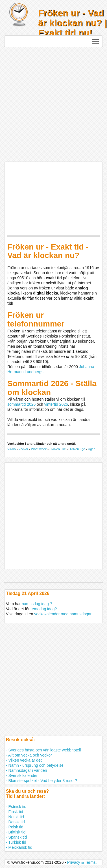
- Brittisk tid (16, 832)
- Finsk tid (15, 812)
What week (39, 449)
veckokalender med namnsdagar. (63, 614)
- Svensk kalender (22, 775)
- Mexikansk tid (19, 847)
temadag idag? (44, 609)
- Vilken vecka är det (24, 760)
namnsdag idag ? (37, 604)
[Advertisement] (53, 103)
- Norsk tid (15, 817)
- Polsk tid (15, 827)
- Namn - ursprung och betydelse (35, 765)
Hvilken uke (58, 449)
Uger (91, 449)
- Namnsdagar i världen (27, 770)
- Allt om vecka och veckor (29, 755)
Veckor (23, 449)
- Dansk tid (15, 822)
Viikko (12, 449)
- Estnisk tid (16, 807)
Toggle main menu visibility (96, 40)
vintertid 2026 (56, 404)
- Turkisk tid (16, 842)
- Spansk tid (16, 837)
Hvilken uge (77, 449)
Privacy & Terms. (82, 862)
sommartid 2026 (21, 404)
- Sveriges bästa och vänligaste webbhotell (43, 750)
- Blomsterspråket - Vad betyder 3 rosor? (42, 781)
